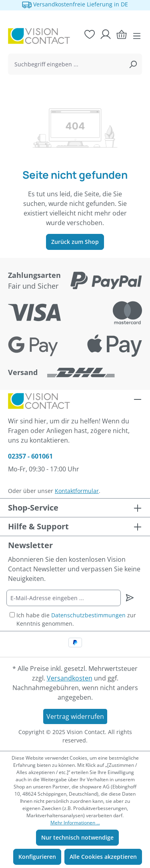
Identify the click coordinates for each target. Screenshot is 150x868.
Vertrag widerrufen (75, 716)
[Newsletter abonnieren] (130, 598)
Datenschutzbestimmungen (88, 615)
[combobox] (66, 64)
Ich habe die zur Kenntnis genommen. (76, 619)
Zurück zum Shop (75, 242)
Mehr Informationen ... (75, 823)
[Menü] (137, 36)
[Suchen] (133, 64)
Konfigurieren (37, 857)
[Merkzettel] (90, 34)
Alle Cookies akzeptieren (103, 857)
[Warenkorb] (122, 34)
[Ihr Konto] (106, 34)
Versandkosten (70, 678)
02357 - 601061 (30, 456)
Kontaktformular (77, 491)
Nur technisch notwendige (77, 837)
